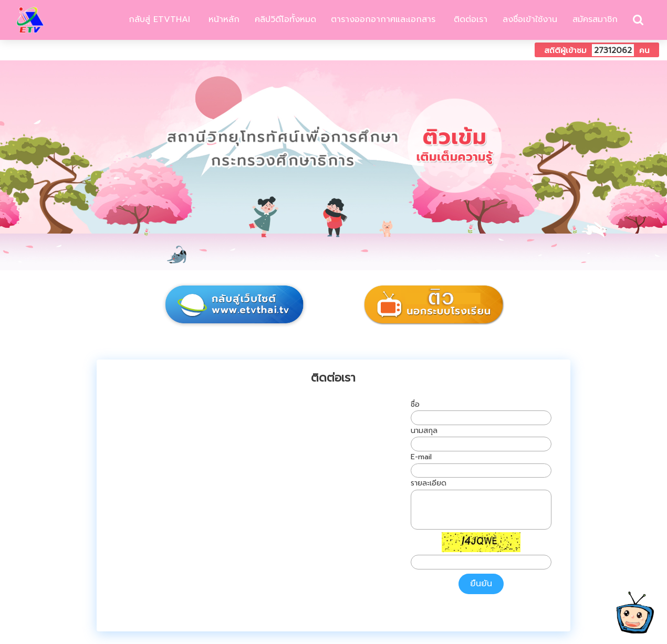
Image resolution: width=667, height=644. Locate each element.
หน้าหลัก (222, 19)
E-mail (421, 457)
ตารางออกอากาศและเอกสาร (383, 19)
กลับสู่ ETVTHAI (158, 19)
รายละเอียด (429, 483)
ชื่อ (415, 404)
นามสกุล (424, 431)
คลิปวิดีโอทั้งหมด (285, 19)
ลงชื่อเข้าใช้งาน (530, 19)
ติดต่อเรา (469, 19)
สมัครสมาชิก (595, 19)
